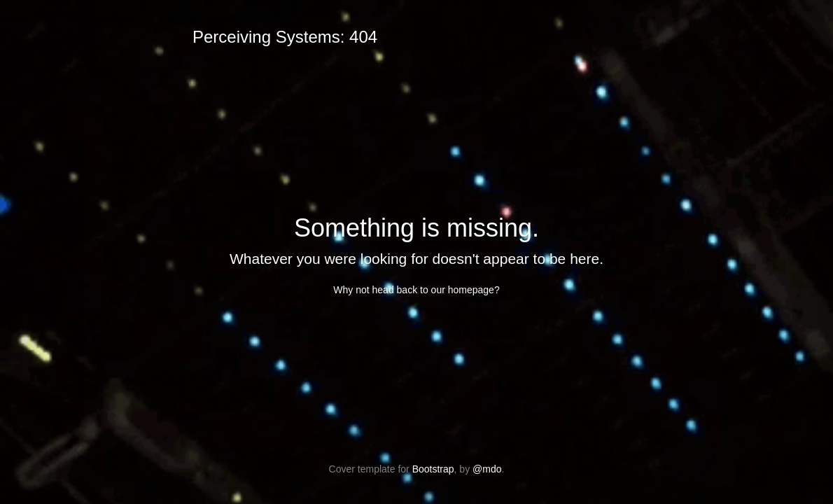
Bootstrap (433, 469)
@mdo (487, 469)
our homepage (463, 290)
